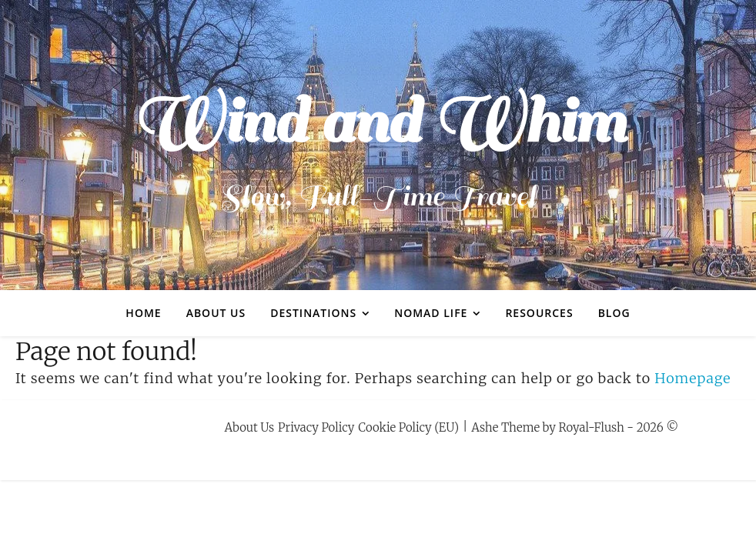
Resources (539, 313)
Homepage (692, 378)
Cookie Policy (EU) (408, 427)
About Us (216, 313)
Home (143, 313)
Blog (614, 313)
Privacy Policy (316, 427)
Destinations (313, 313)
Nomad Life (431, 313)
